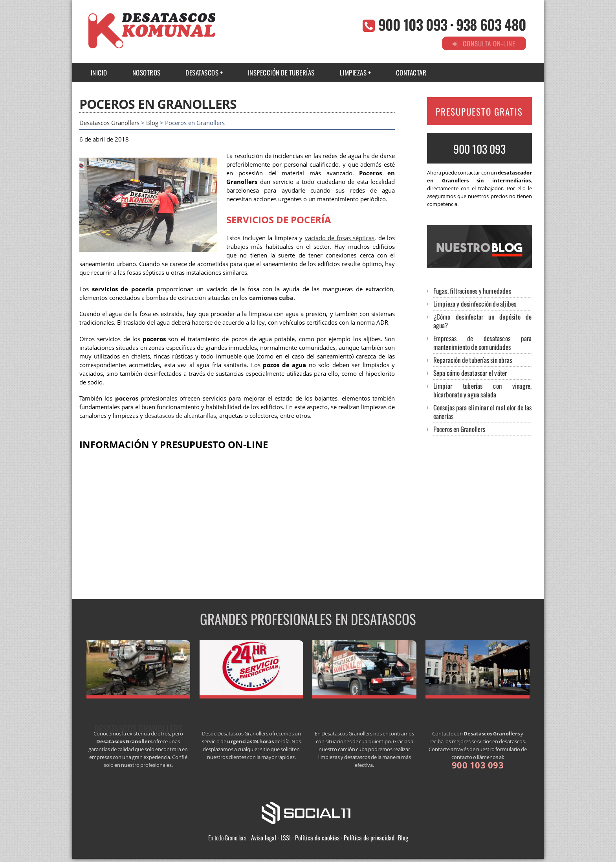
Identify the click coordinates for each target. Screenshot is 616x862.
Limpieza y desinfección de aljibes (475, 304)
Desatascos (202, 73)
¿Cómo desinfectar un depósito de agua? (483, 321)
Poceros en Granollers (459, 429)
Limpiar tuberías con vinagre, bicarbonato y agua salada (483, 390)
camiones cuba (271, 298)
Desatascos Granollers (109, 123)
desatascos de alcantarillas (180, 416)
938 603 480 (491, 24)
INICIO (99, 73)
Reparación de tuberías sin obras (473, 360)
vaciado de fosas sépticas (340, 238)
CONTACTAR (411, 73)
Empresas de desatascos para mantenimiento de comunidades (483, 343)
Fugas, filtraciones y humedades (472, 291)
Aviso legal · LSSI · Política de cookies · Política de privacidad (323, 838)
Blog (152, 123)
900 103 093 (413, 24)
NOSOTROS (147, 73)
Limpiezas (353, 73)
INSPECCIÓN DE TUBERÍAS (281, 73)
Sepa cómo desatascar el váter (470, 373)
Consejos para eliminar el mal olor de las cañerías (483, 412)
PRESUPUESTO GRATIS (479, 112)
